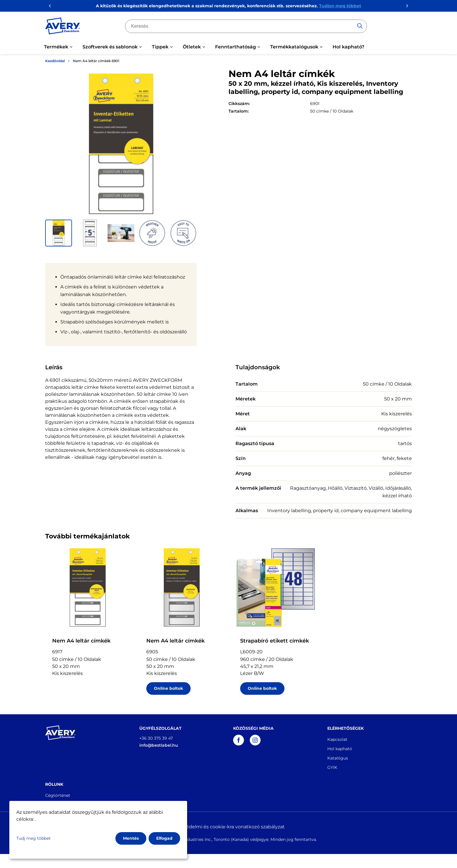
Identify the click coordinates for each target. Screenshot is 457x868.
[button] (59, 233)
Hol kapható (340, 749)
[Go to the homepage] (63, 27)
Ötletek (192, 47)
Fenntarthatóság (235, 47)
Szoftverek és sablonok (110, 47)
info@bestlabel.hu (159, 745)
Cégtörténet (58, 795)
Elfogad (164, 838)
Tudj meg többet (34, 838)
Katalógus (338, 758)
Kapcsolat (337, 739)
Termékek (56, 47)
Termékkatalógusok (294, 47)
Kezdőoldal (55, 61)
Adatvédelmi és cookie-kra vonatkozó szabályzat (228, 827)
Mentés (131, 838)
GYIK (332, 767)
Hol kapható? (348, 47)
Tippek (160, 47)
